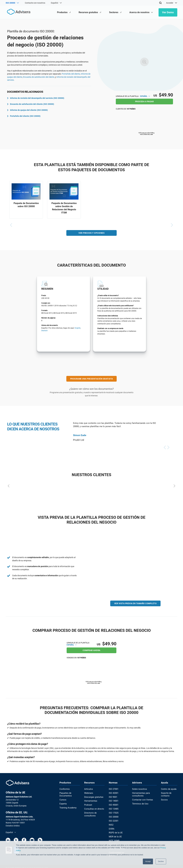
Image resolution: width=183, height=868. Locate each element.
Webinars (88, 793)
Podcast (88, 804)
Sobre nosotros (139, 789)
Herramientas (90, 800)
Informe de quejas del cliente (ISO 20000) (27, 110)
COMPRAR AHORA (91, 650)
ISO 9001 (112, 796)
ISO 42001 (113, 793)
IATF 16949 (113, 838)
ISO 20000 (113, 815)
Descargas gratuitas (93, 796)
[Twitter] (16, 840)
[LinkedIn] (8, 840)
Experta (63, 803)
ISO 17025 (113, 812)
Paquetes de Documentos (65, 794)
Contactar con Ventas (142, 799)
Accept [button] (148, 861)
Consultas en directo (93, 808)
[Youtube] (32, 840)
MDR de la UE (114, 834)
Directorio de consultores (90, 813)
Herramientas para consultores (140, 794)
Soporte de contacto (166, 794)
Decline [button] (161, 861)
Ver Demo (168, 12)
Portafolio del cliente (71, 74)
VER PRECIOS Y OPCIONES (91, 234)
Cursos (63, 799)
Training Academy (67, 807)
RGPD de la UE (115, 831)
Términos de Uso (139, 803)
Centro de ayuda (168, 789)
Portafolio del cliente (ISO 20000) (24, 116)
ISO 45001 (113, 804)
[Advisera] (18, 12)
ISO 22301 (113, 819)
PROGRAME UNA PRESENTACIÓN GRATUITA (92, 379)
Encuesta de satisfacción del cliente (39, 77)
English (78, 329)
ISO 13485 (113, 808)
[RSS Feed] (40, 840)
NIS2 (111, 823)
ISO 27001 (113, 789)
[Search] (160, 3)
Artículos (88, 789)
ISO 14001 (113, 800)
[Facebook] (24, 840)
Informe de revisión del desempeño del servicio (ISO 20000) (36, 98)
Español (145, 96)
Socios (164, 799)
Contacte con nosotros (35, 3)
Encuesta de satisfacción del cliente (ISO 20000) (31, 104)
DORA (111, 827)
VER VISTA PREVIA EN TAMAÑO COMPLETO (135, 604)
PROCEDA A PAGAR (144, 101)
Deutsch (44, 331)
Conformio (64, 789)
